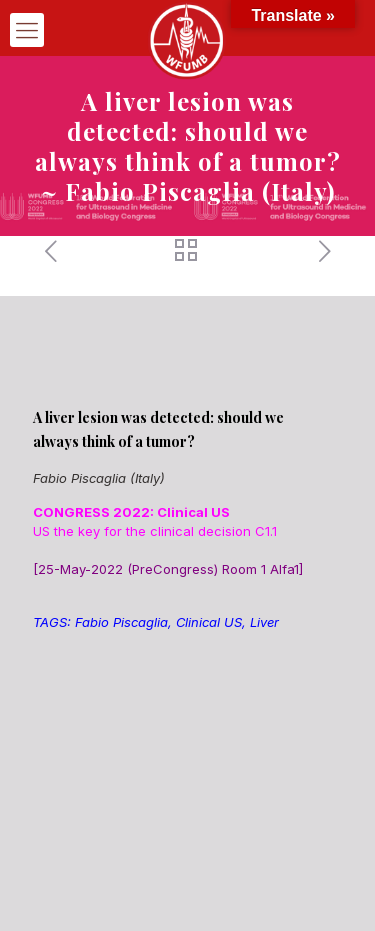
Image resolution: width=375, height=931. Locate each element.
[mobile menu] (27, 30)
